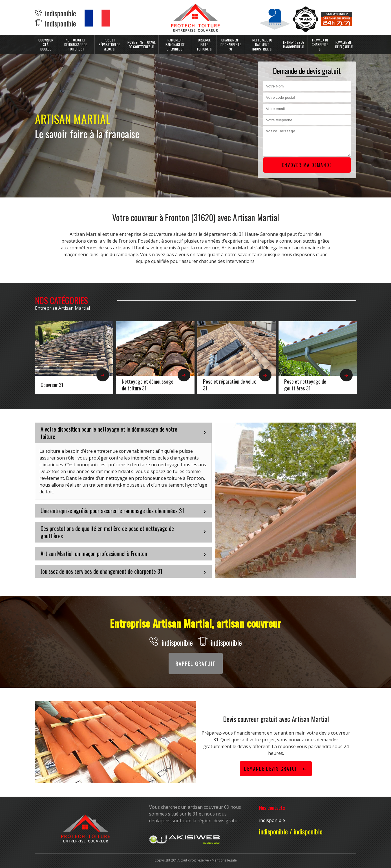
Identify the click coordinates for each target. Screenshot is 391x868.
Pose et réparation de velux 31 (109, 44)
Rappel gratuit (196, 663)
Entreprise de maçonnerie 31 (294, 44)
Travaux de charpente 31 (320, 44)
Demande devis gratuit (276, 769)
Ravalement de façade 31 (344, 44)
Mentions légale (224, 860)
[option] (74, 358)
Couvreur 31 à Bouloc (46, 44)
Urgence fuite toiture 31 (204, 44)
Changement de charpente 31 (231, 44)
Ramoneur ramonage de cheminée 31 (175, 44)
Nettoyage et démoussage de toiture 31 (76, 44)
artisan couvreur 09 (208, 807)
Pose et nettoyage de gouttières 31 (142, 44)
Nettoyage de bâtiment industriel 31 (262, 44)
